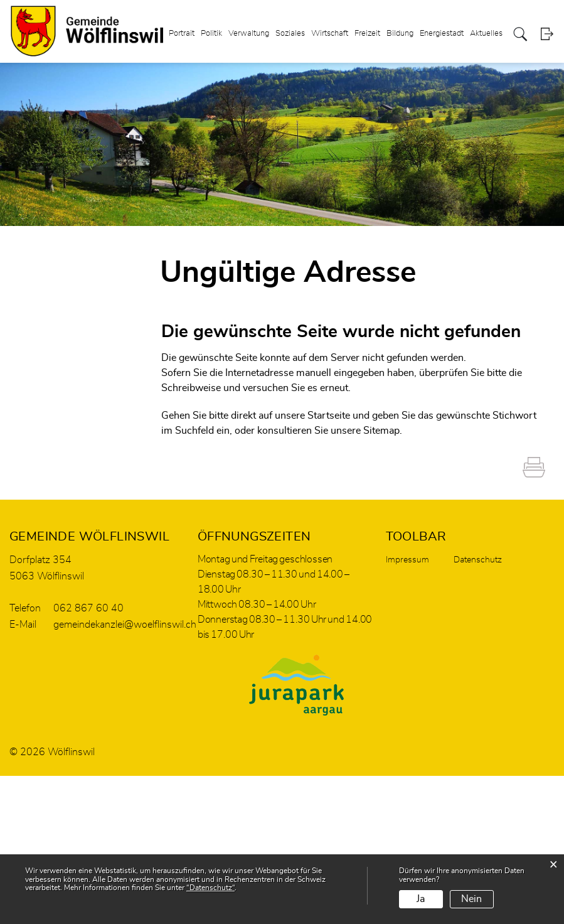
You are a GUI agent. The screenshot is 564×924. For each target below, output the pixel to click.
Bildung (400, 34)
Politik (211, 34)
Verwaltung (249, 34)
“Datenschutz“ (210, 888)
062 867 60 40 (88, 608)
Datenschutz (478, 560)
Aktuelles (486, 34)
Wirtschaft (330, 34)
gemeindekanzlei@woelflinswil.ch (125, 625)
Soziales (290, 34)
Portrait (182, 34)
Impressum (407, 560)
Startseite (329, 416)
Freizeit (367, 34)
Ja (421, 899)
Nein (471, 899)
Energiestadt (442, 34)
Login (547, 34)
